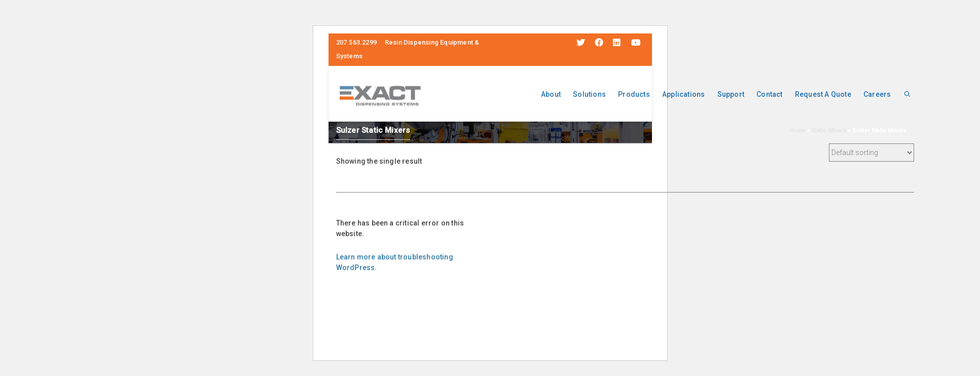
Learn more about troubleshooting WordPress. (395, 262)
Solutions (589, 94)
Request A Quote (823, 94)
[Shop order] (871, 153)
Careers (877, 94)
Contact (769, 94)
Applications (683, 94)
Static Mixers (829, 130)
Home (798, 130)
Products (634, 94)
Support (731, 94)
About (551, 94)
